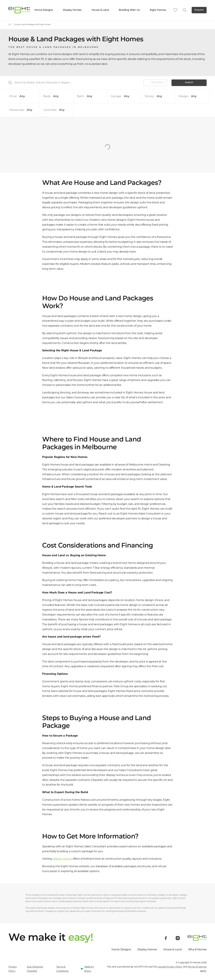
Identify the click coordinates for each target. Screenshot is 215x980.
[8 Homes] (19, 10)
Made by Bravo (89, 969)
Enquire (199, 10)
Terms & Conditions (62, 969)
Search (189, 83)
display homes (62, 859)
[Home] (10, 25)
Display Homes (74, 10)
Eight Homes (160, 10)
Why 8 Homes (197, 950)
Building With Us (131, 10)
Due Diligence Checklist (35, 969)
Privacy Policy (13, 969)
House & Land (102, 10)
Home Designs (45, 10)
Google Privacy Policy (170, 967)
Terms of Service (197, 967)
